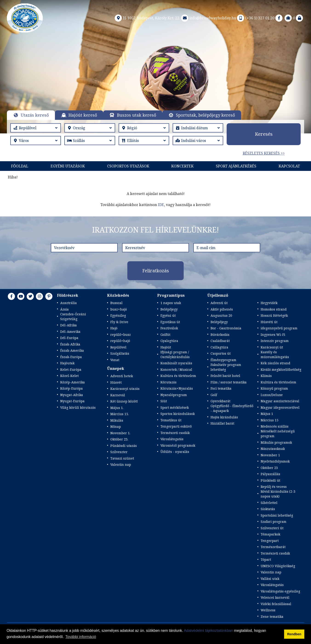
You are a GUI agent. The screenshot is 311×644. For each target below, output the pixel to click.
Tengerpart (270, 541)
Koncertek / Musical (176, 369)
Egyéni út (168, 315)
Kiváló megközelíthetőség (281, 369)
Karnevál (118, 395)
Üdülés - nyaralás (175, 452)
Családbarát (220, 341)
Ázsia (64, 309)
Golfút (165, 335)
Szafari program (274, 522)
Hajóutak (67, 363)
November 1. (120, 433)
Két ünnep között (124, 401)
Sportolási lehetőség (277, 515)
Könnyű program (274, 388)
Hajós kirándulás (224, 417)
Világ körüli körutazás (78, 407)
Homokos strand (274, 309)
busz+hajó (119, 309)
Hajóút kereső (83, 115)
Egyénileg (118, 315)
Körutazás (168, 382)
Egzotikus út (170, 322)
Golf (214, 395)
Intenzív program (275, 341)
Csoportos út (221, 353)
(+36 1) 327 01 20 (255, 18)
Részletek (155, 77)
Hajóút (166, 347)
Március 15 (270, 420)
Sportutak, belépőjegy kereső (205, 115)
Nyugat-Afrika (72, 395)
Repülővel (118, 347)
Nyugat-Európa (72, 401)
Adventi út (219, 303)
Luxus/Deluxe (272, 395)
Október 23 (269, 468)
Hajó (114, 328)
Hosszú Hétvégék (274, 315)
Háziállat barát (222, 423)
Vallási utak (270, 579)
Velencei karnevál (275, 597)
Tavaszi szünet (122, 458)
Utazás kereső (35, 115)
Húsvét (116, 382)
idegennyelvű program (279, 328)
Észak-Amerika (72, 350)
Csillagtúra (219, 347)
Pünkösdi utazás (124, 446)
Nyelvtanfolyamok (275, 461)
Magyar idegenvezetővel (280, 407)
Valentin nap (121, 464)
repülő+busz (121, 335)
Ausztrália (68, 303)
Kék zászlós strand (275, 363)
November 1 (270, 455)
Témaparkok (270, 534)
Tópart (266, 559)
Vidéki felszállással (276, 604)
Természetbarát (273, 547)
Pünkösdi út (270, 480)
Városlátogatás (172, 439)
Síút (164, 401)
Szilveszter (119, 452)
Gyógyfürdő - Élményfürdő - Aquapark (232, 408)
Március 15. (120, 414)
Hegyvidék (269, 303)
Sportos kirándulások (178, 414)
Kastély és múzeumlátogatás (275, 354)
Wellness (268, 610)
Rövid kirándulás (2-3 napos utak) (278, 494)
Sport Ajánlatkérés (236, 166)
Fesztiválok (169, 328)
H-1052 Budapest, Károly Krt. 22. (147, 18)
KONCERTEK (182, 166)
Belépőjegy (169, 309)
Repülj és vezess (274, 487)
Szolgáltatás (120, 353)
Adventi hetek (122, 376)
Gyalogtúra (169, 341)
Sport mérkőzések (175, 407)
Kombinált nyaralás (176, 363)
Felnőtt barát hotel (225, 376)
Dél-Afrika (68, 325)
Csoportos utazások (128, 166)
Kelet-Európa (71, 369)
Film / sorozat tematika (229, 382)
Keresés (264, 134)
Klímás (266, 376)
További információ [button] (81, 637)
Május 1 (267, 414)
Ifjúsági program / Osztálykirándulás (175, 354)
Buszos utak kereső (137, 115)
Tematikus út (171, 420)
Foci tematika (221, 388)
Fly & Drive (119, 322)
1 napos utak (171, 303)
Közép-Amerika (73, 382)
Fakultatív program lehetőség (226, 367)
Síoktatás (268, 509)
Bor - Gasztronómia (226, 328)
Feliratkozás (156, 271)
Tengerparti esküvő (176, 426)
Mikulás (117, 420)
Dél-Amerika (70, 332)
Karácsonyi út (272, 347)
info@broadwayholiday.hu (208, 18)
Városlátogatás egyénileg (280, 591)
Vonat (115, 360)
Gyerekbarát (220, 401)
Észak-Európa (71, 357)
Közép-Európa (71, 388)
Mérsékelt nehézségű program (278, 434)
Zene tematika (272, 617)
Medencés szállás (275, 426)
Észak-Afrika (70, 344)
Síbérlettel (269, 503)
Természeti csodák (175, 433)
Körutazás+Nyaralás (177, 388)
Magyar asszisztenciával (280, 401)
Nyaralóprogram (174, 395)
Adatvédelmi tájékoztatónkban (208, 631)
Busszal (116, 303)
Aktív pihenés (222, 309)
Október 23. (119, 439)
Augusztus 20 (221, 315)
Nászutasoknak (273, 449)
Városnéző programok (178, 445)
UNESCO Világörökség (278, 566)
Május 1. (117, 408)
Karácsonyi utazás (125, 389)
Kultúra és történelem (178, 376)
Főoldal (20, 166)
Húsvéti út (269, 322)
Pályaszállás (270, 474)
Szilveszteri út (272, 528)
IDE (161, 205)
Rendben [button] (294, 634)
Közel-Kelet (69, 376)
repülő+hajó (120, 341)
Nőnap (116, 427)
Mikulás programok (276, 442)
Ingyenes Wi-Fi (273, 335)
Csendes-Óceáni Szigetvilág (73, 316)
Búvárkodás (220, 335)
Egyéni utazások (68, 166)
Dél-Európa (69, 338)
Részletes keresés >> (264, 153)
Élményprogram (223, 360)
